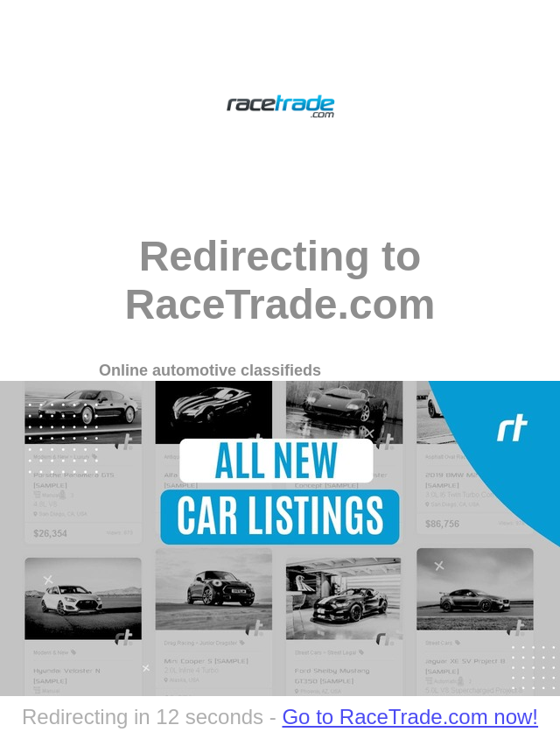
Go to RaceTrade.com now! (410, 717)
